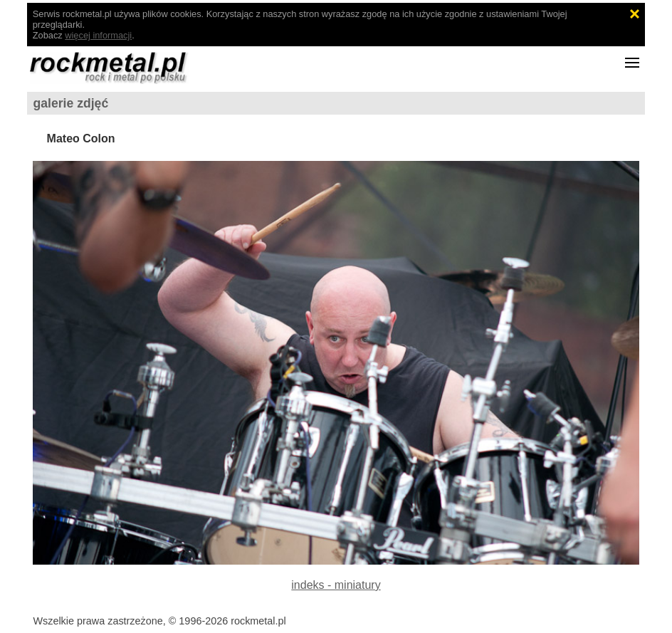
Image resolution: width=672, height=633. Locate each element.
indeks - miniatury (336, 585)
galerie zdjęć (71, 103)
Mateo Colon (81, 138)
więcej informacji (98, 35)
